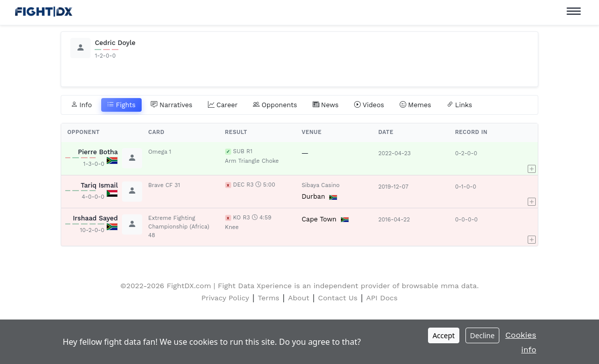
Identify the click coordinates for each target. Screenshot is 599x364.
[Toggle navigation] (574, 11)
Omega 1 (160, 152)
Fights (121, 105)
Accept (444, 335)
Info (81, 105)
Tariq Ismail (99, 185)
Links (460, 105)
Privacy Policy (225, 298)
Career (223, 105)
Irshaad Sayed (95, 218)
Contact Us (338, 298)
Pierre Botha (98, 152)
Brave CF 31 (164, 185)
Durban (313, 196)
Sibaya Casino (320, 185)
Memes (416, 105)
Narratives (172, 105)
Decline (482, 335)
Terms (269, 298)
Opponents (275, 105)
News (326, 105)
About (298, 298)
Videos (369, 105)
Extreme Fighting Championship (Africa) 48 (179, 227)
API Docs (382, 298)
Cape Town (319, 219)
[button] (532, 158)
